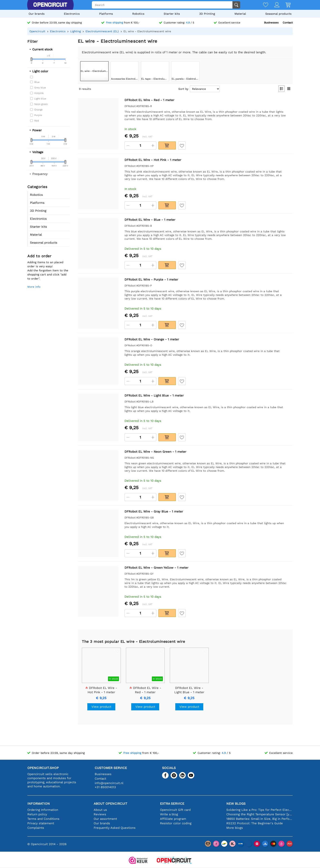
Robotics (138, 14)
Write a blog (169, 814)
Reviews (100, 814)
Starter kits (172, 14)
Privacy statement (41, 823)
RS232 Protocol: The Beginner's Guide (255, 823)
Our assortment (105, 819)
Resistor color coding (176, 823)
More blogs (235, 828)
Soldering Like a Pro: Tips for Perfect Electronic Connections (259, 810)
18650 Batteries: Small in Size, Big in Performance (259, 819)
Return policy (37, 814)
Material (240, 14)
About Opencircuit (111, 804)
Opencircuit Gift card (175, 810)
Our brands (37, 14)
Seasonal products (278, 14)
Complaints (36, 828)
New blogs (236, 804)
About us (100, 810)
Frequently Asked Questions (115, 828)
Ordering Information (43, 810)
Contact (288, 23)
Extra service (172, 804)
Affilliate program (173, 819)
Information (39, 804)
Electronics (72, 14)
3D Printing (207, 14)
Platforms (106, 14)
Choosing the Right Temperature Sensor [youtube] (259, 814)
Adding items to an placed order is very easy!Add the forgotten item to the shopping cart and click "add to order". (48, 270)
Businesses (271, 23)
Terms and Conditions (43, 819)
